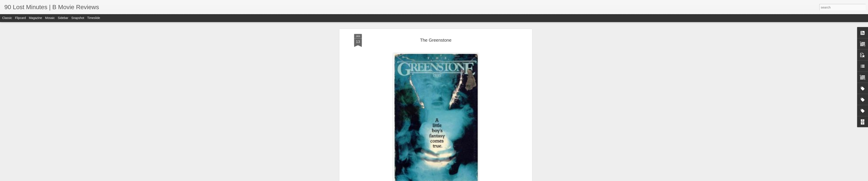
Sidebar (63, 18)
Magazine (36, 18)
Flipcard (20, 18)
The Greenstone (436, 40)
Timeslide (94, 18)
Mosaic (50, 18)
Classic (7, 18)
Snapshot (78, 18)
